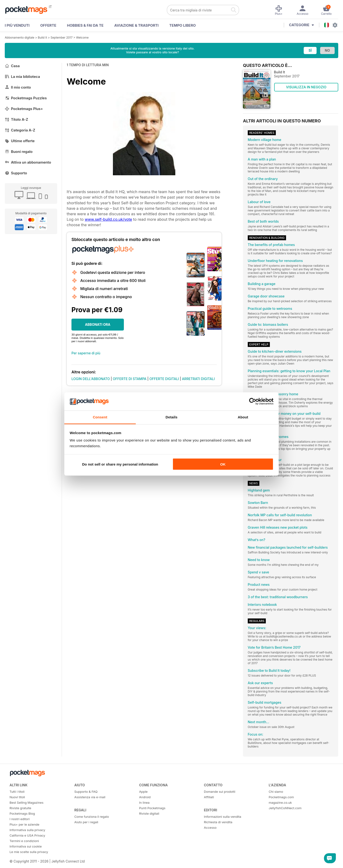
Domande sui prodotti (220, 792)
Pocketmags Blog (22, 813)
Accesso (210, 828)
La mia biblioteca (22, 77)
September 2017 (61, 38)
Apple (143, 792)
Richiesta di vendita (218, 822)
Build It (43, 38)
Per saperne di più (86, 353)
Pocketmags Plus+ (24, 109)
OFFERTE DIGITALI (164, 379)
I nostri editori (20, 819)
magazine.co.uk (280, 803)
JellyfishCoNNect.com (285, 808)
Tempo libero (183, 25)
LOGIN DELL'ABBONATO (91, 379)
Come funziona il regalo (92, 817)
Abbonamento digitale (20, 38)
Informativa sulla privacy (27, 830)
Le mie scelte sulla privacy (29, 852)
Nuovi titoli (17, 797)
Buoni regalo (19, 152)
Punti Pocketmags (152, 808)
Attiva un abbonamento (28, 162)
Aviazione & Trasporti (136, 25)
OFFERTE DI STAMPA (130, 379)
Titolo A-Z (16, 119)
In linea (144, 803)
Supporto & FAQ (86, 792)
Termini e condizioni (24, 841)
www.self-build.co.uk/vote (108, 219)
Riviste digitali (149, 813)
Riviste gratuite (20, 808)
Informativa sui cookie (26, 846)
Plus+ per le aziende (24, 824)
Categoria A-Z (20, 130)
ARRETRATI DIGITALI (198, 379)
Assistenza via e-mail (90, 797)
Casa (12, 66)
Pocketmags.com (281, 797)
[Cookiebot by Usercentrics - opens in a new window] (253, 401)
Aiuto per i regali (86, 822)
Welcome (82, 38)
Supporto (16, 173)
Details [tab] (171, 417)
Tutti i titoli (17, 792)
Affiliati (209, 797)
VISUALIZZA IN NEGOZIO (306, 87)
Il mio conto (18, 87)
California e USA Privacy (27, 835)
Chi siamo (276, 792)
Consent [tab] (100, 417)
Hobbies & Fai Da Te (85, 25)
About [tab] (243, 417)
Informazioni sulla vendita (223, 817)
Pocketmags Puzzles (26, 98)
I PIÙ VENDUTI (17, 25)
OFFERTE (48, 25)
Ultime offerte (20, 141)
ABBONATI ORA (98, 324)
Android (145, 797)
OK (223, 464)
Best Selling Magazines (26, 803)
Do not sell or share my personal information (120, 464)
